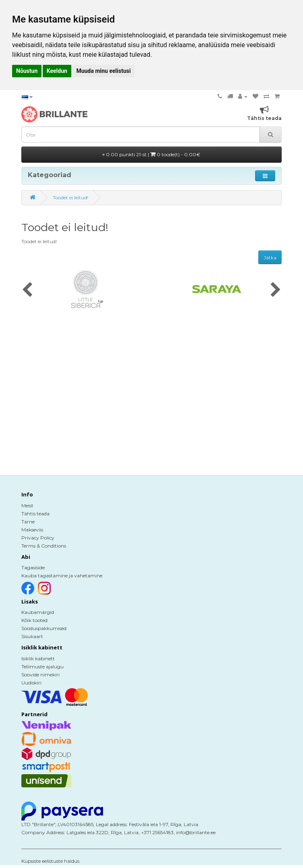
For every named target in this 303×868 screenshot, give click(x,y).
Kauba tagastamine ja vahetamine (62, 576)
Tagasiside (33, 567)
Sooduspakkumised (44, 628)
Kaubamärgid (38, 612)
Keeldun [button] (57, 71)
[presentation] (27, 290)
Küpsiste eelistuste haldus (50, 861)
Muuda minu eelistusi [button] (103, 71)
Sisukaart (32, 636)
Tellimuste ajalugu (43, 666)
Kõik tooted (34, 620)
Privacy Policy (38, 538)
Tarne (28, 522)
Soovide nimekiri (40, 675)
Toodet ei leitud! (71, 197)
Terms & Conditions (44, 546)
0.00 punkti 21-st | (151, 154)
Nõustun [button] (27, 71)
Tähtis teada (35, 514)
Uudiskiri (31, 683)
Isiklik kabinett (38, 658)
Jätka (270, 257)
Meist (27, 505)
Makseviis (32, 530)
